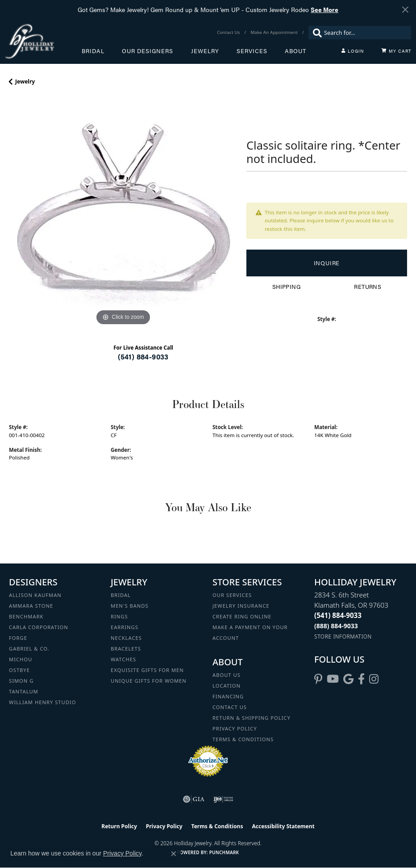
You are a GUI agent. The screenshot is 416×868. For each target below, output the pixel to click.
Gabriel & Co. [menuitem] (29, 649)
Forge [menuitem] (18, 638)
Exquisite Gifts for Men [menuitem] (147, 670)
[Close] (405, 10)
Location (227, 686)
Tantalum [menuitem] (24, 691)
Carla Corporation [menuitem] (39, 627)
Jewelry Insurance (241, 606)
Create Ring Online (242, 616)
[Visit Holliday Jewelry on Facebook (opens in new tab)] (361, 679)
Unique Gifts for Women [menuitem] (149, 681)
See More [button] (324, 9)
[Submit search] (315, 33)
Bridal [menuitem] (121, 595)
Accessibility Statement (283, 826)
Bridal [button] (93, 51)
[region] (123, 213)
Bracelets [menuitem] (126, 649)
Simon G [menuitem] (21, 681)
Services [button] (252, 51)
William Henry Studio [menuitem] (42, 702)
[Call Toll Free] (336, 626)
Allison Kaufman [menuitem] (35, 595)
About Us (227, 675)
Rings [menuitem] (119, 616)
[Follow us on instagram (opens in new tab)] (374, 679)
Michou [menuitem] (21, 659)
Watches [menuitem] (123, 659)
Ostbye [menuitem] (19, 670)
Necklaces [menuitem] (126, 638)
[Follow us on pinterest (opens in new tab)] (318, 679)
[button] (353, 51)
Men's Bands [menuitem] (130, 606)
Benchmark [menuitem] (26, 616)
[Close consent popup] (174, 854)
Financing (228, 696)
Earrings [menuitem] (125, 627)
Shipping (286, 287)
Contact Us (230, 707)
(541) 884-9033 (143, 357)
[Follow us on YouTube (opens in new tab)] (333, 679)
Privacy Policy (235, 728)
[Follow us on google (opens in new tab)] (348, 679)
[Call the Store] (338, 615)
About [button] (295, 51)
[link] (229, 33)
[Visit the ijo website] (223, 799)
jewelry (25, 81)
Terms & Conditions (243, 739)
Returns (368, 287)
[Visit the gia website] (194, 799)
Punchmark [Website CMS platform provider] (224, 852)
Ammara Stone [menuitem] (31, 606)
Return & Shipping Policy (252, 718)
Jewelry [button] (205, 51)
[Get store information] (343, 636)
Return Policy (119, 826)
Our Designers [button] (148, 51)
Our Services (232, 595)
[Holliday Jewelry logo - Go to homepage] (43, 41)
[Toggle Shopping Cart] (396, 51)
